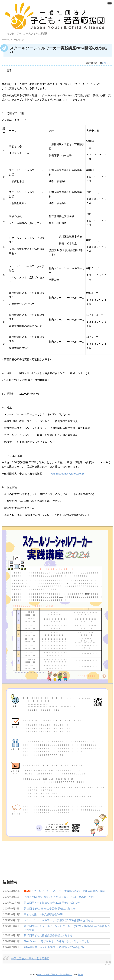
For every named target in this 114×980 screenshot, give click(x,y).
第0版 (81, 975)
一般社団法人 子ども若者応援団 (30, 958)
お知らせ (106, 63)
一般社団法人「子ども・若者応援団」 (55, 975)
